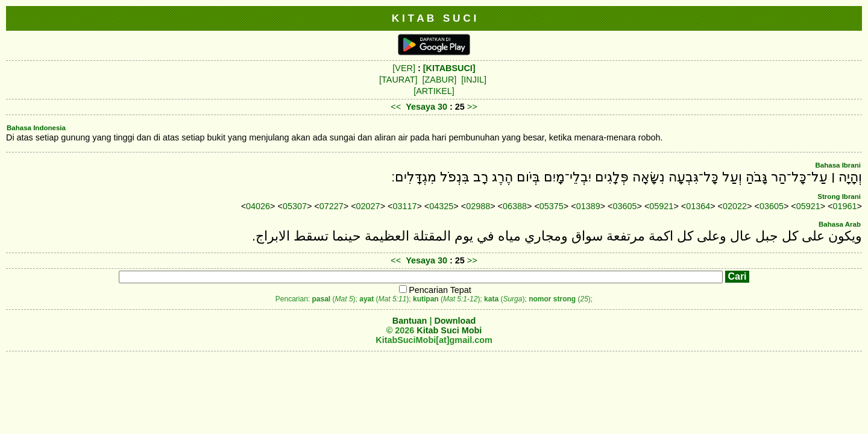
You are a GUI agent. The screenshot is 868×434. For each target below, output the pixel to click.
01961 (845, 206)
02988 (478, 206)
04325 (441, 206)
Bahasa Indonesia (36, 128)
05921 (661, 206)
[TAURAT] (398, 80)
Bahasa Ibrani (838, 165)
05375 (552, 206)
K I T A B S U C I (434, 18)
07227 (332, 206)
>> (472, 107)
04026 (258, 206)
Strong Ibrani (839, 197)
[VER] (404, 68)
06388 (515, 206)
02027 (368, 206)
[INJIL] (474, 80)
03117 (404, 206)
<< (396, 107)
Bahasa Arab (840, 224)
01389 (588, 206)
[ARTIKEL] (434, 91)
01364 (698, 206)
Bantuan (410, 321)
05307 (295, 206)
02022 (735, 206)
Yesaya (420, 107)
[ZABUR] (440, 80)
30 (444, 107)
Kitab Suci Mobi (449, 330)
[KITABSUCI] (449, 68)
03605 (625, 206)
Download (455, 321)
